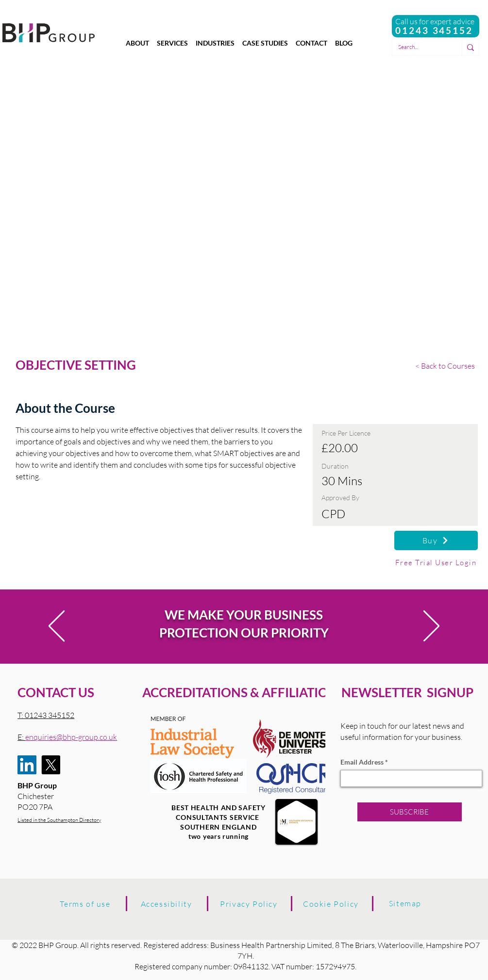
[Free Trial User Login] (436, 562)
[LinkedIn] (27, 765)
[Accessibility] (167, 904)
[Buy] (436, 540)
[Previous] (57, 627)
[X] (51, 765)
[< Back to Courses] (446, 366)
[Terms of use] (85, 904)
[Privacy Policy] (249, 904)
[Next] (431, 627)
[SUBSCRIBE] (410, 812)
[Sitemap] (405, 903)
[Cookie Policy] (331, 904)
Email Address (362, 762)
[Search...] (420, 47)
